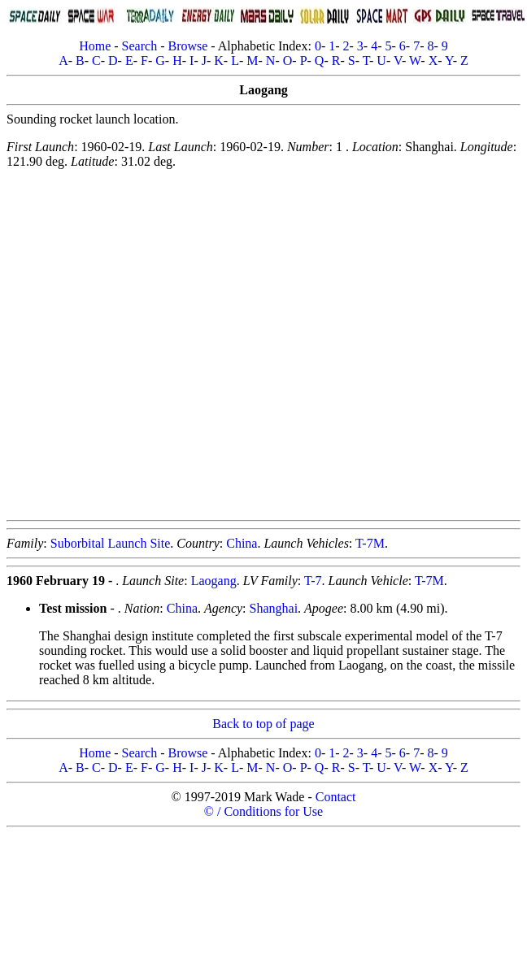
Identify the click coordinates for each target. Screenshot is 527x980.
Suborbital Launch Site (111, 543)
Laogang (214, 581)
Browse (187, 46)
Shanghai (274, 608)
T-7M (370, 543)
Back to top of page (263, 724)
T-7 (313, 581)
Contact (336, 797)
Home (95, 46)
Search (140, 46)
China (242, 543)
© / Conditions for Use (263, 811)
